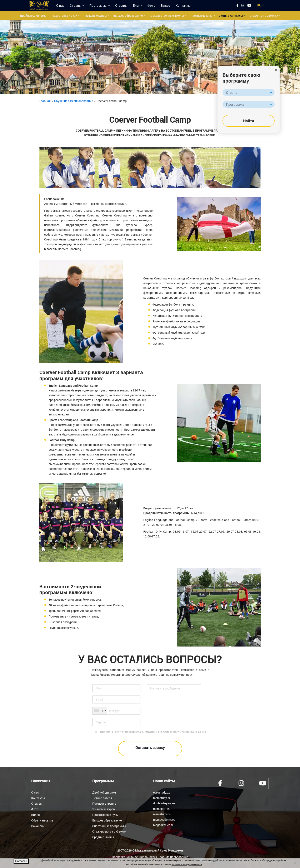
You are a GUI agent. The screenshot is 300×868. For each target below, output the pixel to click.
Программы (98, 5)
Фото (151, 5)
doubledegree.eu (164, 803)
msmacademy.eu (164, 820)
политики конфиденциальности (187, 865)
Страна (232, 92)
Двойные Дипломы (33, 16)
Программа (235, 104)
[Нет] (295, 863)
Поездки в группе (104, 803)
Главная (45, 101)
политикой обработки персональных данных (182, 732)
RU (259, 5)
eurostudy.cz (161, 792)
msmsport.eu (162, 809)
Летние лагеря (102, 798)
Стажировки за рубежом (109, 830)
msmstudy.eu (162, 814)
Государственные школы (167, 16)
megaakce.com (163, 825)
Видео (166, 5)
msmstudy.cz (162, 798)
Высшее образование (128, 16)
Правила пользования (173, 855)
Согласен (21, 861)
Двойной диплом (104, 792)
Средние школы (103, 836)
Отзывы (121, 5)
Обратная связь (42, 820)
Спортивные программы (109, 825)
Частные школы (201, 16)
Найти (249, 121)
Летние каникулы (231, 16)
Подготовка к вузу (64, 16)
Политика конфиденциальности (134, 855)
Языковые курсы (95, 16)
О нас (60, 5)
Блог (136, 5)
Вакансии (38, 825)
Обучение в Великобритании (74, 101)
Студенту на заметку (264, 16)
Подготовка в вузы (105, 814)
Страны (76, 5)
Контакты (183, 5)
